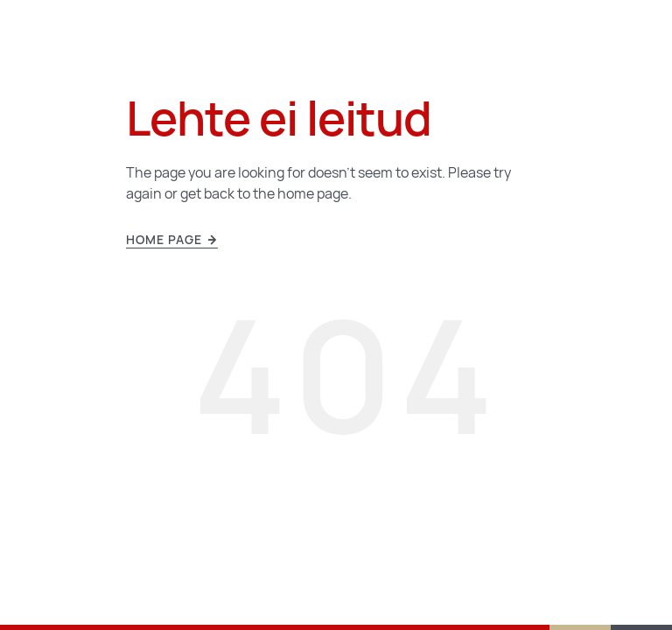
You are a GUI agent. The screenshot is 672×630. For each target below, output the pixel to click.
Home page (172, 240)
